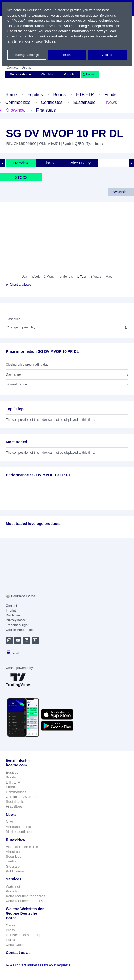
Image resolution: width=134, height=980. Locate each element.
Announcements (18, 827)
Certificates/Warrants (22, 797)
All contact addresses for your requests (38, 965)
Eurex (10, 940)
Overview (21, 163)
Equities (35, 95)
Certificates (52, 102)
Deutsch (27, 67)
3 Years (96, 277)
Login (88, 74)
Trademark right (17, 625)
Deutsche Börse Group (24, 935)
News (112, 102)
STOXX (21, 177)
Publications (15, 871)
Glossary (13, 866)
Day (24, 277)
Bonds (60, 95)
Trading (12, 861)
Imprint (11, 611)
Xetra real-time (20, 74)
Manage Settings (27, 55)
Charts (49, 163)
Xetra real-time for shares (26, 896)
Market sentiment (19, 832)
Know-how (15, 110)
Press (10, 930)
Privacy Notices (43, 41)
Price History (80, 163)
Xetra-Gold (14, 945)
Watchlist (47, 74)
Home (11, 95)
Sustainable (84, 102)
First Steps (14, 806)
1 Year (82, 277)
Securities (14, 856)
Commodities (18, 102)
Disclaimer (13, 615)
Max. (109, 277)
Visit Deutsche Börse (22, 847)
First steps (46, 110)
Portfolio (70, 74)
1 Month (50, 277)
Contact (12, 67)
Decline (67, 55)
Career (11, 925)
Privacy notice (16, 620)
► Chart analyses (19, 285)
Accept (107, 55)
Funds (110, 95)
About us (13, 852)
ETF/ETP (85, 95)
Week (36, 277)
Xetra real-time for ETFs (24, 901)
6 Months (66, 277)
